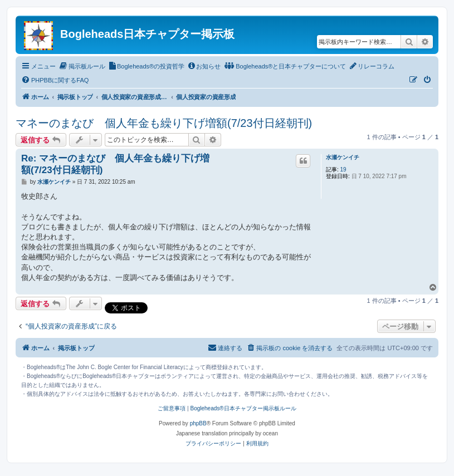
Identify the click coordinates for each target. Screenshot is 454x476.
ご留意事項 (172, 408)
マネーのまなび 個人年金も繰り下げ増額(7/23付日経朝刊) (164, 123)
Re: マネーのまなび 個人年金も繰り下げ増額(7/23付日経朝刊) (115, 164)
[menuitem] (82, 66)
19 (343, 170)
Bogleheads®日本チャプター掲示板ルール (243, 408)
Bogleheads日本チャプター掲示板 (147, 34)
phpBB (198, 423)
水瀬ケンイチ (343, 157)
